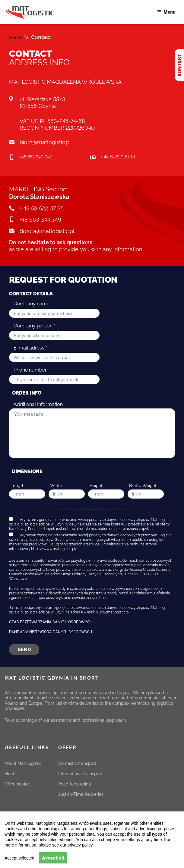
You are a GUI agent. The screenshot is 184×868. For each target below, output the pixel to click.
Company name (32, 303)
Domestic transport (77, 763)
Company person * (34, 325)
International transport (80, 773)
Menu (166, 12)
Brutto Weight (143, 485)
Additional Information (38, 404)
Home (17, 37)
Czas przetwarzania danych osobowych (50, 622)
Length (17, 485)
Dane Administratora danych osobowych (51, 632)
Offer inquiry (17, 783)
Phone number (30, 369)
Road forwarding (75, 783)
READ (103, 844)
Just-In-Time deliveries (81, 794)
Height (96, 485)
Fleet (10, 773)
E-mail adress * (30, 347)
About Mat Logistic (23, 763)
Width (56, 485)
